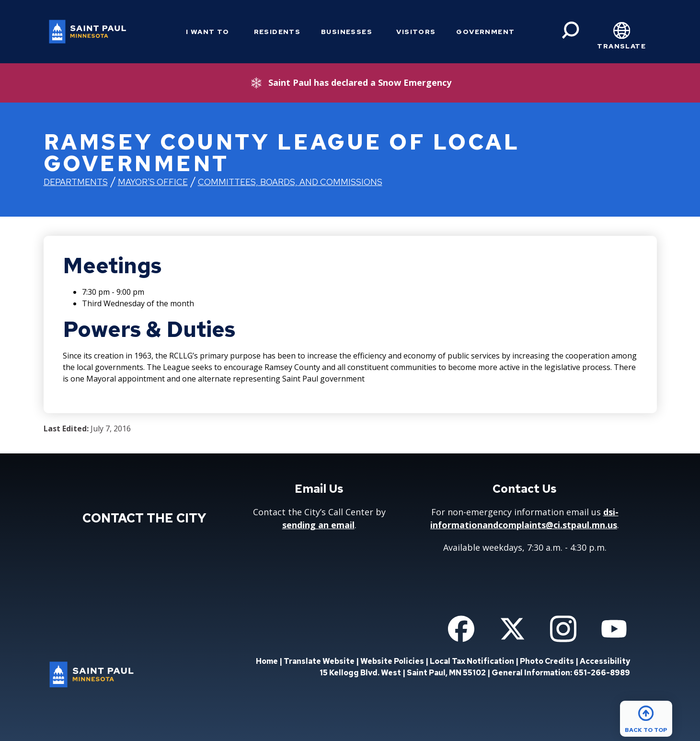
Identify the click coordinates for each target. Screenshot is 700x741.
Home (267, 661)
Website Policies (392, 661)
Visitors (416, 32)
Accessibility (605, 661)
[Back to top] (646, 719)
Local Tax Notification (472, 661)
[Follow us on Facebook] (461, 629)
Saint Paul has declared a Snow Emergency (360, 82)
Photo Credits (547, 661)
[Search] (571, 30)
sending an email (318, 525)
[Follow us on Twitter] (512, 629)
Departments (76, 182)
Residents (277, 32)
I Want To (208, 32)
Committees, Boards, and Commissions (290, 182)
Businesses (347, 32)
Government (485, 32)
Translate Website (319, 661)
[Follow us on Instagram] (563, 629)
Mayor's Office (153, 182)
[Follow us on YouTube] (614, 629)
